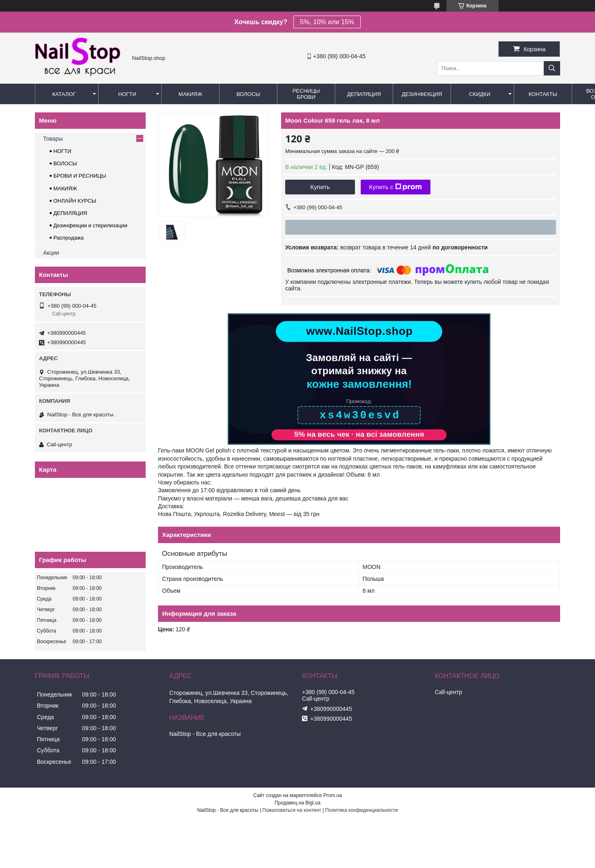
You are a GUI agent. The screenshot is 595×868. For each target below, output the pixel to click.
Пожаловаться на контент (292, 810)
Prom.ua (333, 795)
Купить (320, 187)
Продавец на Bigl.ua (297, 803)
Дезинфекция (422, 94)
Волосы (248, 94)
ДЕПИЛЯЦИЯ (70, 213)
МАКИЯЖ (65, 188)
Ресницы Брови (306, 94)
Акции (51, 253)
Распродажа (69, 238)
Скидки (480, 94)
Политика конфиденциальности (362, 810)
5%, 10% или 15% (327, 22)
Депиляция (364, 94)
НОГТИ (62, 151)
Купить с (395, 187)
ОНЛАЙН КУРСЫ (75, 201)
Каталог (64, 94)
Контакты (543, 94)
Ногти (127, 94)
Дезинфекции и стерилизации (90, 225)
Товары (53, 139)
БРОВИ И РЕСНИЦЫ (80, 176)
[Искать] (552, 68)
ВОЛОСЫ (65, 163)
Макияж (190, 94)
